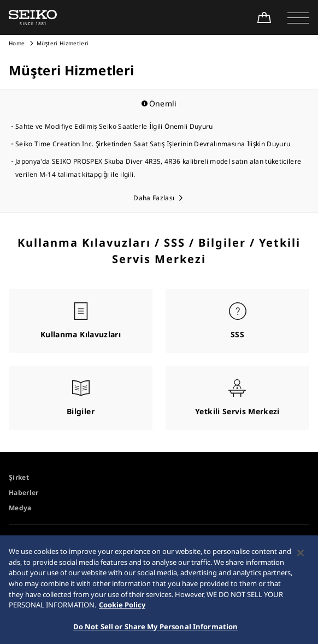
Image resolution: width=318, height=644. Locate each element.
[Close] (301, 557)
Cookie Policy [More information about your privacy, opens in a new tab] (122, 608)
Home (17, 43)
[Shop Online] (264, 17)
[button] (298, 17)
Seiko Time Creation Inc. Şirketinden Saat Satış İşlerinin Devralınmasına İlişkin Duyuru (153, 144)
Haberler (24, 493)
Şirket (19, 477)
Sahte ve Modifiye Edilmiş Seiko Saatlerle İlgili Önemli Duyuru (114, 126)
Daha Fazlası (154, 198)
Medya (20, 508)
